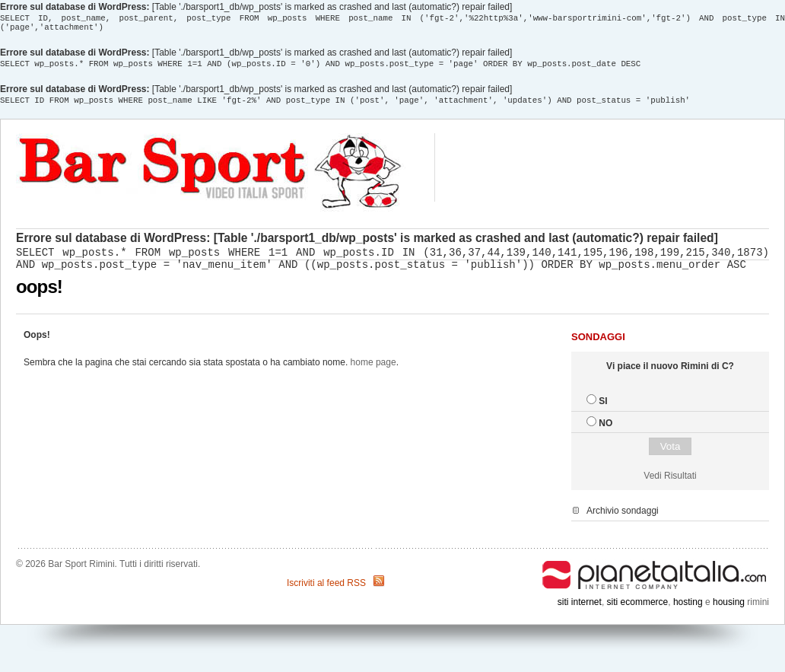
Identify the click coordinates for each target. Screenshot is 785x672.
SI (603, 410)
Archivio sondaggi (623, 520)
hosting (688, 611)
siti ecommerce (638, 611)
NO (605, 432)
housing (729, 611)
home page (373, 371)
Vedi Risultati (670, 485)
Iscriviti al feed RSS (326, 592)
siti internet (580, 611)
